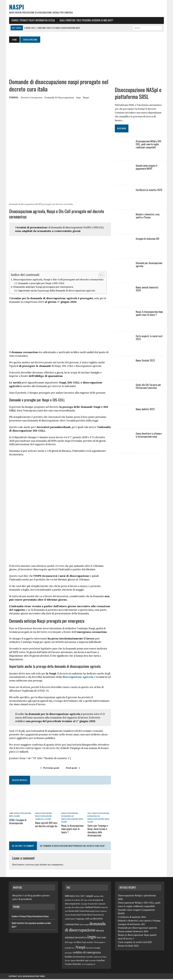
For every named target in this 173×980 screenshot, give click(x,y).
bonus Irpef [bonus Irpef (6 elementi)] (76, 916)
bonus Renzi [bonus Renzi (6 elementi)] (87, 916)
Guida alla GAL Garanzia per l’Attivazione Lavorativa (149, 387)
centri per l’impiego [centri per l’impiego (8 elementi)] (75, 920)
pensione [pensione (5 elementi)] (69, 954)
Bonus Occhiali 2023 (145, 361)
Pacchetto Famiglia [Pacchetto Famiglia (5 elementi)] (93, 949)
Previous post (50, 769)
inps (78, 98)
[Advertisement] (68, 61)
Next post (73, 769)
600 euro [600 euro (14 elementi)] (70, 897)
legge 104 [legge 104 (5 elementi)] (72, 943)
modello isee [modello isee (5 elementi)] (70, 949)
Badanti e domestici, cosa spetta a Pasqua (148, 216)
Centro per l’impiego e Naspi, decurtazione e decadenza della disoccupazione (98, 831)
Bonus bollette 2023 (145, 410)
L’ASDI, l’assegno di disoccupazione (17, 823)
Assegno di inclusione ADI (148, 239)
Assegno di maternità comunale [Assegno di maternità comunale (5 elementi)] (93, 904)
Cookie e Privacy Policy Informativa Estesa (33, 20)
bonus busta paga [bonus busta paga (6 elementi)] (87, 912)
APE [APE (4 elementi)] (82, 901)
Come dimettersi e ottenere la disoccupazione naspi (150, 436)
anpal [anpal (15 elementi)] (90, 896)
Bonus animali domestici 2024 (150, 288)
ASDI (11, 815)
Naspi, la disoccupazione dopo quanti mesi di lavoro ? (72, 830)
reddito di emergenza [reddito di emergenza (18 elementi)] (87, 953)
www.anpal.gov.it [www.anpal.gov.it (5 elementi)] (89, 965)
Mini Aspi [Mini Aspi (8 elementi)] (81, 943)
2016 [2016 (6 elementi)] (78, 897)
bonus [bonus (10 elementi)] (97, 908)
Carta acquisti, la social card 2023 (149, 338)
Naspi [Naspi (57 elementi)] (80, 948)
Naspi (86, 98)
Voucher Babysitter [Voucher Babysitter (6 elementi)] (73, 965)
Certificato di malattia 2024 (149, 190)
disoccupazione (22, 815)
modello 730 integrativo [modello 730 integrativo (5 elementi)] (96, 943)
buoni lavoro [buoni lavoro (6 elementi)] (98, 916)
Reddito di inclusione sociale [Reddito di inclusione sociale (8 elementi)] (79, 957)
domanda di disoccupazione (59, 98)
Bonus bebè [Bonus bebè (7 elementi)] (74, 912)
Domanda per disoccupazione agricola (149, 265)
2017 (90, 815)
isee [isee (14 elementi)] (99, 938)
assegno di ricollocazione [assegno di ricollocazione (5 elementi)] (75, 908)
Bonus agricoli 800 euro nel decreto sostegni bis (46, 826)
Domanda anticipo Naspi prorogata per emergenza (43, 288)
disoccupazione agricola (77, 678)
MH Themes (41, 977)
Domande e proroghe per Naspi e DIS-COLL (41, 284)
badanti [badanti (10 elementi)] (89, 908)
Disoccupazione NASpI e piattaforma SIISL (138, 94)
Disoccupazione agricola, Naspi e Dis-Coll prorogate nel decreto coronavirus (58, 280)
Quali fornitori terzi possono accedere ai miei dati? (86, 20)
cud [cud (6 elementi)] (91, 920)
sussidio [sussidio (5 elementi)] (92, 961)
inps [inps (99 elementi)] (92, 938)
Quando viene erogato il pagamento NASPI (147, 168)
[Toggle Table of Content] (100, 276)
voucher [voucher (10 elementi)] (101, 961)
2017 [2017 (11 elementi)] (83, 897)
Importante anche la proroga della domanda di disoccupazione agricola (56, 291)
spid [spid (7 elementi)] (87, 961)
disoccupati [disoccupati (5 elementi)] (84, 925)
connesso (29, 865)
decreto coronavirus (31, 98)
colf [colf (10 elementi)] (87, 919)
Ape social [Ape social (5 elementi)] (88, 901)
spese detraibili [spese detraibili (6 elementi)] (78, 961)
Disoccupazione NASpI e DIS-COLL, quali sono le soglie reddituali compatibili (149, 145)
